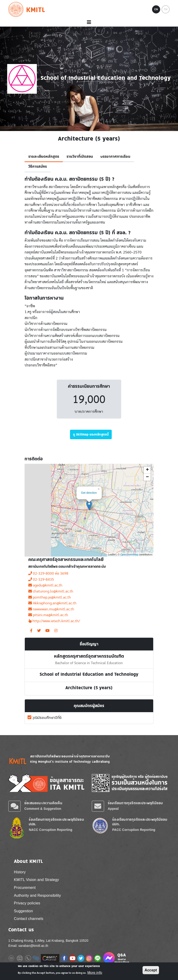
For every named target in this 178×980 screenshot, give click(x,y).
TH (166, 9)
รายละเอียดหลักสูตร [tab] (44, 157)
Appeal (113, 809)
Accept (151, 970)
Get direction (89, 493)
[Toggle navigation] (89, 22)
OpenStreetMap (129, 554)
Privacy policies (27, 903)
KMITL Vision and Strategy (36, 880)
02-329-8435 (41, 580)
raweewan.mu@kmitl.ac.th (51, 609)
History (20, 872)
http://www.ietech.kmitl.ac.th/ (54, 621)
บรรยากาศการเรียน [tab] (115, 157)
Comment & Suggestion (43, 809)
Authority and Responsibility (37, 895)
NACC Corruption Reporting (51, 830)
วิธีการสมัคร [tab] (38, 167)
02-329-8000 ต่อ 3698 (48, 573)
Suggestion (23, 911)
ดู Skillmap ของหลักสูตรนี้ (91, 434)
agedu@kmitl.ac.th (45, 585)
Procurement (25, 888)
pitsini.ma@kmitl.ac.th (48, 615)
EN (156, 9)
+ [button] (147, 470)
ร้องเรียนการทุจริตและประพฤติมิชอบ (135, 803)
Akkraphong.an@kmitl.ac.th (52, 603)
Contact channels (29, 919)
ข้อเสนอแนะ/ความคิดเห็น (43, 803)
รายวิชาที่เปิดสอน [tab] (80, 157)
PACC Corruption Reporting (134, 830)
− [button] (147, 477)
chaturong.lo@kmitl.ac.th (51, 591)
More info (95, 973)
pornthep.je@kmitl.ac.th (50, 597)
